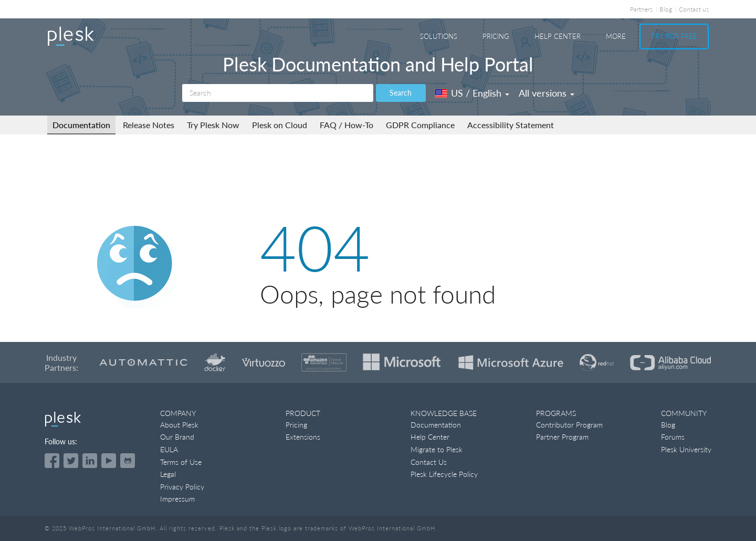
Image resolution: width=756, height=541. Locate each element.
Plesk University (686, 449)
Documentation (81, 125)
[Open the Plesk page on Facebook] (52, 461)
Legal (168, 474)
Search (401, 93)
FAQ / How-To (346, 125)
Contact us (694, 9)
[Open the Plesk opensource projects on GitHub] (128, 461)
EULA (169, 449)
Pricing (496, 36)
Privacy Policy (182, 487)
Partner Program (562, 437)
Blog (666, 9)
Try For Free (674, 36)
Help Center (558, 36)
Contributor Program (569, 425)
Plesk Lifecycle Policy (444, 474)
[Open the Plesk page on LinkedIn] (90, 461)
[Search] (278, 93)
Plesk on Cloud (280, 125)
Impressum (177, 499)
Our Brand (177, 437)
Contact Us (429, 462)
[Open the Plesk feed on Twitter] (71, 461)
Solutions (439, 36)
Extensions (303, 437)
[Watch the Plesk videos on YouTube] (109, 461)
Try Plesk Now (213, 125)
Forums (673, 437)
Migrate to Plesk (437, 449)
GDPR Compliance (420, 125)
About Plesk (179, 425)
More (616, 36)
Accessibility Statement (511, 125)
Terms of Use (181, 462)
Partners (641, 9)
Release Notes (149, 125)
